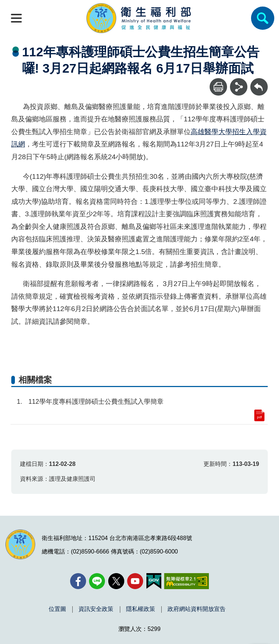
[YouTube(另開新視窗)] (135, 581)
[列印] (218, 87)
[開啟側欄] (16, 18)
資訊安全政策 (96, 609)
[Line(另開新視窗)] (97, 581)
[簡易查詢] (263, 18)
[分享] (239, 87)
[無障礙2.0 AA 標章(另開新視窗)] (187, 581)
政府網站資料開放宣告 (197, 609)
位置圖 (57, 609)
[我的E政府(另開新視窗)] (154, 581)
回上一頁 (259, 82)
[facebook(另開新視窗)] (78, 581)
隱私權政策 (141, 609)
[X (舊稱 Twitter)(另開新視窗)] (116, 581)
